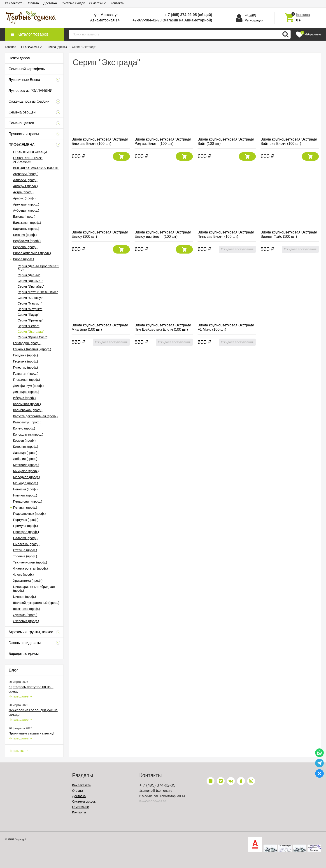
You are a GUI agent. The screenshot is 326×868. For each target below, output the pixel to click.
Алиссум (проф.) (25, 180)
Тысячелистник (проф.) (30, 562)
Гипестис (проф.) (26, 367)
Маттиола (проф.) (26, 465)
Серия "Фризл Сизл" (33, 337)
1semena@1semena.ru (156, 791)
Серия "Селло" (29, 326)
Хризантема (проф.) (28, 581)
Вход (252, 15)
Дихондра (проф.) (26, 392)
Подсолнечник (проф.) (29, 514)
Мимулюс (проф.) (26, 471)
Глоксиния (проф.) (27, 380)
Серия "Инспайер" (31, 286)
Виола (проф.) (23, 259)
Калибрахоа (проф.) (28, 410)
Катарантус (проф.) (27, 422)
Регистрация (254, 20)
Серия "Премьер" (30, 320)
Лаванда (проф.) (25, 453)
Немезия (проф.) (25, 489)
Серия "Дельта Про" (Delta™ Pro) (38, 268)
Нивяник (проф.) (25, 495)
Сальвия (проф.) (25, 538)
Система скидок (73, 3)
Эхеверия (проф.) (26, 621)
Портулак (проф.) (26, 520)
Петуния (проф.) (25, 508)
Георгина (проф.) (26, 361)
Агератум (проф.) (26, 174)
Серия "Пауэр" (28, 315)
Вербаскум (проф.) (27, 241)
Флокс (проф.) (23, 575)
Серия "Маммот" (30, 303)
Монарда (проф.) (26, 483)
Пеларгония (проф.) (28, 501)
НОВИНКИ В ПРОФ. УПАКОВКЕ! (28, 160)
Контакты (117, 3)
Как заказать (14, 3)
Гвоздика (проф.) (26, 355)
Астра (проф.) (23, 192)
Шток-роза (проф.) (27, 609)
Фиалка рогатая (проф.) (30, 568)
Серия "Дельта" (29, 275)
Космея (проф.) (24, 441)
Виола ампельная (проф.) (32, 253)
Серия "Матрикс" (30, 309)
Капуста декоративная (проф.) (35, 416)
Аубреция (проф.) (26, 210)
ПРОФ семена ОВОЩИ (30, 152)
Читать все (17, 751)
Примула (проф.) (26, 526)
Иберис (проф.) (24, 398)
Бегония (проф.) (25, 235)
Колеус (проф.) (24, 428)
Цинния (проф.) (24, 597)
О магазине (98, 3)
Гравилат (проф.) (26, 374)
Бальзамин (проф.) (27, 223)
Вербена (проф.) (25, 247)
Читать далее (19, 696)
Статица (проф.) (25, 550)
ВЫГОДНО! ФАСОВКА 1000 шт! (36, 168)
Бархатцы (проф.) (26, 229)
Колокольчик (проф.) (28, 434)
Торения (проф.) (25, 556)
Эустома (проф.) (25, 615)
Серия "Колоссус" (31, 298)
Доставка (50, 3)
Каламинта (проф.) (27, 404)
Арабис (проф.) (24, 198)
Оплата (33, 3)
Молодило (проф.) (27, 477)
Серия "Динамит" (30, 281)
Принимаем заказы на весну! (31, 733)
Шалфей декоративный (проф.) (36, 603)
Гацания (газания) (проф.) (32, 349)
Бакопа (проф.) (24, 217)
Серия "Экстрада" (31, 332)
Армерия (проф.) (26, 186)
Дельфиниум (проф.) (28, 386)
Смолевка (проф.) (26, 544)
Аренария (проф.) (26, 204)
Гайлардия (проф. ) (27, 343)
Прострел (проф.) (26, 532)
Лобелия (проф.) (25, 459)
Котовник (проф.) (26, 447)
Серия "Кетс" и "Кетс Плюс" (38, 292)
